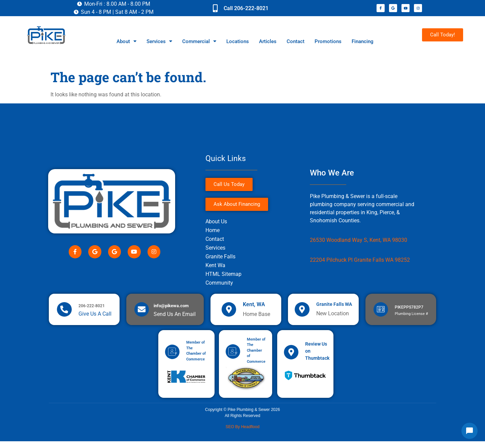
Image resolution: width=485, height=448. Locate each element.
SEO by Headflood (243, 433)
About (126, 41)
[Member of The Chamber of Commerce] (173, 358)
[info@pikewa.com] (142, 312)
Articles (268, 41)
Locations (238, 41)
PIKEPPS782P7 (410, 310)
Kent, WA (255, 307)
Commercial (199, 41)
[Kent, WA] (229, 312)
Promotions (328, 41)
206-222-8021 (92, 309)
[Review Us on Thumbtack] (292, 358)
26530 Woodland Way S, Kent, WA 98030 (359, 240)
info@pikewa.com (172, 309)
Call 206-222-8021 (246, 8)
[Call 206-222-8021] (215, 8)
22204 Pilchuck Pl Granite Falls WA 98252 (360, 260)
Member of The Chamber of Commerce (257, 357)
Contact (296, 41)
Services (159, 41)
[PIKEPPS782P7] (381, 312)
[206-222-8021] (64, 312)
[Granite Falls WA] (302, 312)
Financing (363, 41)
